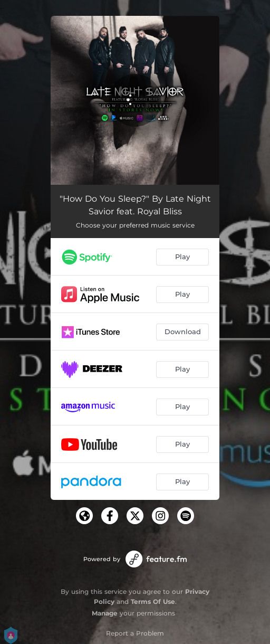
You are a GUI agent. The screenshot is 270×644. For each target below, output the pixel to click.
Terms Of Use (153, 602)
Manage (105, 613)
